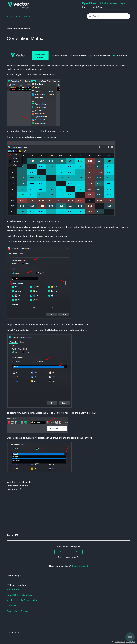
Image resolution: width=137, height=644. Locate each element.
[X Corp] (12, 535)
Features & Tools (28, 16)
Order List (12, 606)
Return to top (15, 575)
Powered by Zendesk (125, 641)
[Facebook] (8, 535)
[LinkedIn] (17, 535)
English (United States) (94, 7)
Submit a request (108, 3)
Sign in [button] (124, 3)
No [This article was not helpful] (76, 552)
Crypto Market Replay (17, 611)
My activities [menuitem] (89, 3)
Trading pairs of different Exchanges (24, 600)
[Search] (108, 16)
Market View (13, 589)
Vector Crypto (13, 16)
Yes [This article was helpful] (61, 552)
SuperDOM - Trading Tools (20, 595)
